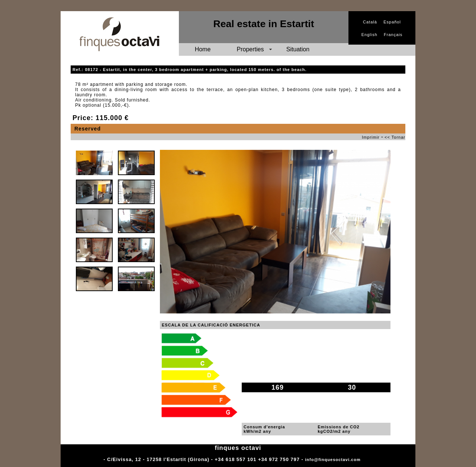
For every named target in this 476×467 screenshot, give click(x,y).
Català (370, 22)
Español (392, 22)
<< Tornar (395, 137)
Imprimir (371, 137)
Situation (298, 49)
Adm (367, 460)
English (369, 35)
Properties (250, 49)
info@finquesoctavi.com (333, 460)
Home (203, 49)
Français (393, 35)
